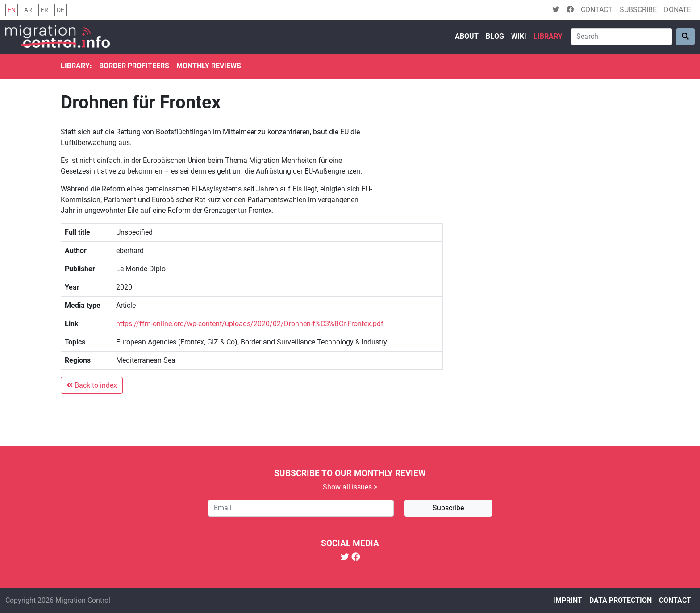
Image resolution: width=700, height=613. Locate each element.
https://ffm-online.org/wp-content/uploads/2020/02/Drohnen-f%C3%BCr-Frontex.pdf (250, 324)
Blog (495, 36)
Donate (677, 10)
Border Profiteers (134, 66)
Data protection (621, 600)
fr (44, 10)
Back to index (92, 385)
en (12, 10)
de (60, 10)
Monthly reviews (209, 66)
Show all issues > (350, 487)
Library (548, 36)
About (467, 36)
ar (28, 10)
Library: (76, 66)
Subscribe (638, 10)
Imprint (568, 600)
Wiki (519, 36)
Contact (597, 10)
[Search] (621, 37)
